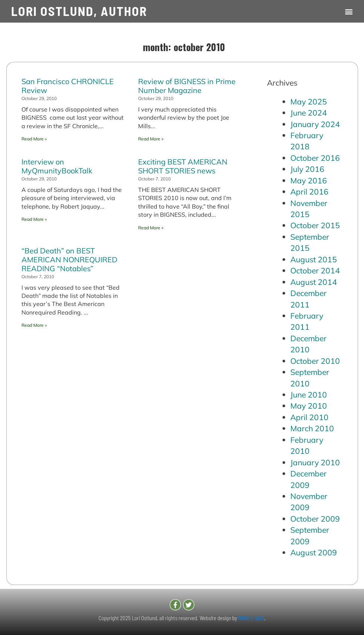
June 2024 (309, 113)
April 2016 (309, 192)
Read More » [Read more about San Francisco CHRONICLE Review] (34, 139)
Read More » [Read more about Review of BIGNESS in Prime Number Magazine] (151, 139)
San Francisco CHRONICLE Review (68, 86)
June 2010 (309, 395)
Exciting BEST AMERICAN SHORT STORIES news (183, 166)
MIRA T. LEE (251, 618)
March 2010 (312, 428)
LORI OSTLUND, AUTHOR (79, 11)
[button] (349, 11)
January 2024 (315, 124)
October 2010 (315, 361)
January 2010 (315, 462)
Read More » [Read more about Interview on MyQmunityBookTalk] (34, 219)
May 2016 (309, 180)
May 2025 (309, 102)
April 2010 (309, 417)
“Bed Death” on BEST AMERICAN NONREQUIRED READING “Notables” (69, 260)
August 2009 (314, 552)
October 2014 (315, 270)
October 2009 (315, 519)
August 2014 (314, 282)
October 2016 (315, 158)
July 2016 (307, 169)
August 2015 (314, 259)
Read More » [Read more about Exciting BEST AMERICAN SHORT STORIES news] (151, 228)
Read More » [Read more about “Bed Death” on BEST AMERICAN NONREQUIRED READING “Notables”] (34, 325)
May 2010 (309, 406)
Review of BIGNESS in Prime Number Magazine (187, 86)
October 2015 (315, 225)
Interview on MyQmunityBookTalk (57, 166)
